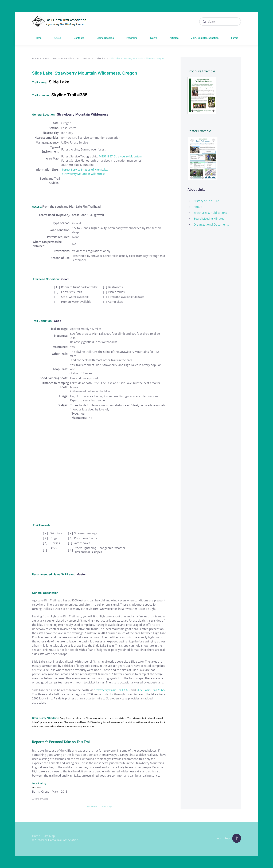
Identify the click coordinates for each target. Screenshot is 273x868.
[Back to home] (60, 21)
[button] (237, 838)
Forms (235, 38)
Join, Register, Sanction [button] (205, 38)
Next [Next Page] (107, 806)
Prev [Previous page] (92, 806)
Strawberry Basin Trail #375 (112, 690)
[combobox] (220, 22)
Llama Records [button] (105, 38)
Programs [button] (132, 38)
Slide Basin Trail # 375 (151, 690)
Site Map (49, 836)
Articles (174, 38)
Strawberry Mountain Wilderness (84, 174)
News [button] (154, 38)
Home (38, 38)
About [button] (57, 38)
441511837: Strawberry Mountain (120, 156)
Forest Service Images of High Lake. (85, 170)
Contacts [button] (79, 38)
